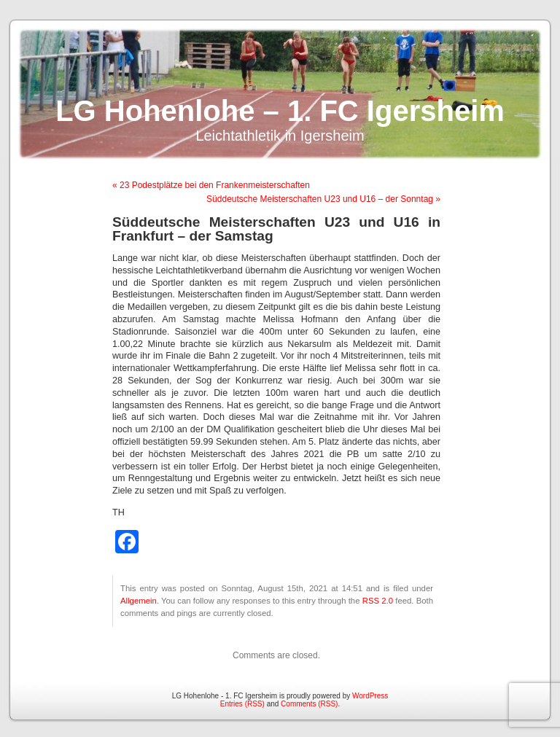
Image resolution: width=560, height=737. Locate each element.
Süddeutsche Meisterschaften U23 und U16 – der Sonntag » (323, 199)
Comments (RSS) (309, 704)
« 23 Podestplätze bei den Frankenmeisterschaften (211, 185)
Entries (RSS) (242, 704)
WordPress (370, 696)
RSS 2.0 (378, 601)
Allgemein (139, 601)
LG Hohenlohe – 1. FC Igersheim (280, 111)
